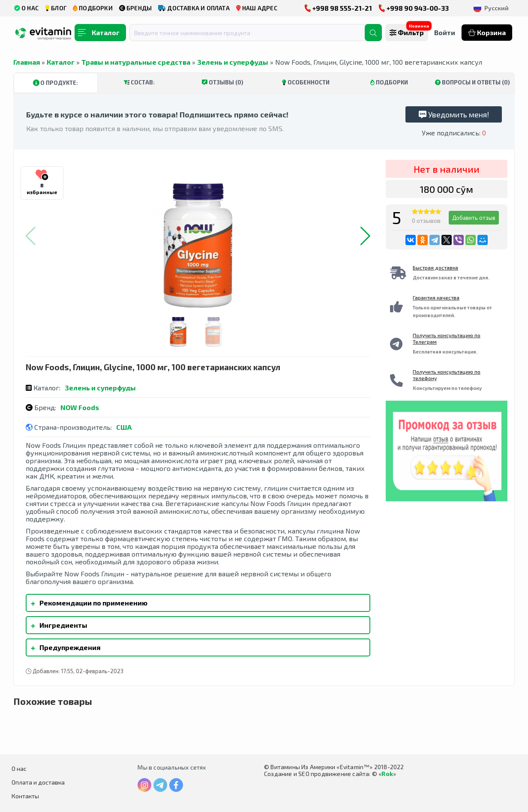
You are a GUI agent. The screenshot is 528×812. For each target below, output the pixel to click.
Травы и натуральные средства (136, 62)
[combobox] (252, 33)
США (124, 427)
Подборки (389, 82)
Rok (387, 774)
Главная (27, 62)
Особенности (306, 82)
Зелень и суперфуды (233, 62)
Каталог (61, 62)
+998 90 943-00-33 (414, 8)
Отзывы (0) (223, 82)
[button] (365, 236)
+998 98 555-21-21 (338, 8)
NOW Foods (80, 407)
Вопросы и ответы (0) (472, 82)
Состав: (139, 82)
